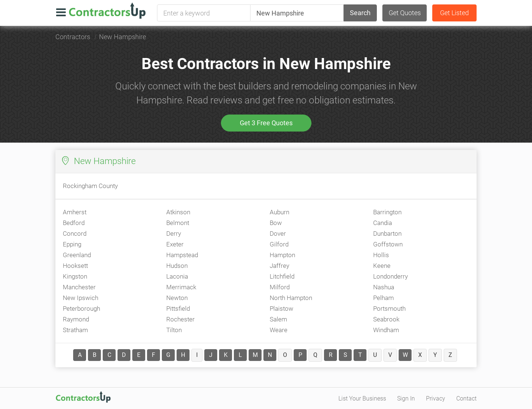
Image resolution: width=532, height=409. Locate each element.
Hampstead (182, 255)
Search (360, 13)
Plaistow (282, 309)
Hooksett (75, 266)
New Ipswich (81, 298)
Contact (466, 398)
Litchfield (282, 276)
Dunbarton (387, 234)
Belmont (178, 223)
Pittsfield (178, 309)
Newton (177, 298)
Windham (386, 330)
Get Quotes (405, 13)
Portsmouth (389, 309)
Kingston (75, 276)
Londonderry (391, 276)
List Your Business (362, 398)
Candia (383, 223)
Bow (276, 223)
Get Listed (454, 13)
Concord (75, 234)
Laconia (177, 276)
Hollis (381, 255)
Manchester (79, 287)
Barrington (387, 212)
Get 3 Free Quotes (266, 123)
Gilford (279, 244)
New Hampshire (122, 37)
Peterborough (81, 309)
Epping (72, 244)
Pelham (383, 298)
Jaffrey (279, 266)
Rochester (180, 319)
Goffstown (388, 244)
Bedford (74, 223)
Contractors (73, 37)
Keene (382, 266)
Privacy (436, 398)
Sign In (406, 398)
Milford (280, 287)
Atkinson (178, 212)
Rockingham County (90, 186)
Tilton (174, 330)
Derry (174, 234)
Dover (278, 234)
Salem (278, 319)
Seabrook (386, 319)
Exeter (175, 244)
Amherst (75, 212)
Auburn (279, 212)
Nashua (384, 287)
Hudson (177, 266)
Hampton (282, 255)
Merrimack (181, 287)
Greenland (77, 255)
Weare (279, 330)
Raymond (76, 319)
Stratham (75, 330)
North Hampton (291, 298)
